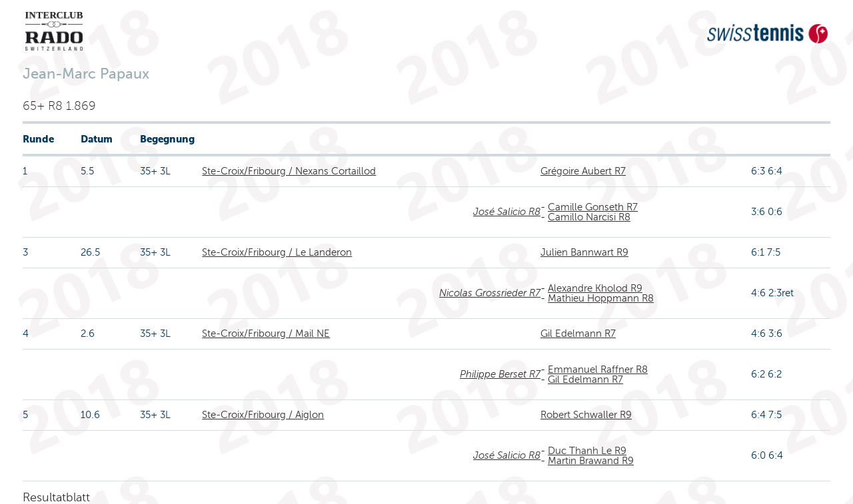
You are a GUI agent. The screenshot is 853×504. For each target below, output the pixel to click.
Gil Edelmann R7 (578, 334)
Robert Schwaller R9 (586, 415)
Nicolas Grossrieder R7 (490, 293)
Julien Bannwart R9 (584, 252)
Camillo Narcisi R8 (589, 217)
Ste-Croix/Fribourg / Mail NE (266, 334)
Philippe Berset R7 (500, 374)
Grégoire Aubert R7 (583, 171)
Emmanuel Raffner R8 (598, 370)
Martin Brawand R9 (591, 461)
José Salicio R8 (507, 212)
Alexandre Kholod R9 (595, 288)
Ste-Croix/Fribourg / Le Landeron (277, 252)
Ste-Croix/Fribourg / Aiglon (263, 415)
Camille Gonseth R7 (593, 207)
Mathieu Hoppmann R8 (601, 298)
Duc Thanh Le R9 (587, 451)
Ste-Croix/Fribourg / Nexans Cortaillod (289, 171)
